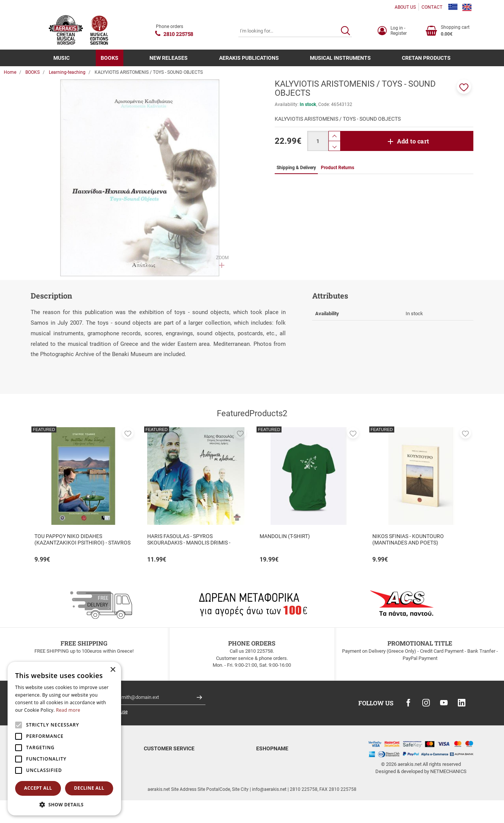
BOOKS (110, 58)
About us (266, 761)
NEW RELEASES (169, 58)
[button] (464, 87)
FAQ (148, 789)
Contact (264, 770)
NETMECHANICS (448, 771)
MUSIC (61, 58)
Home (10, 72)
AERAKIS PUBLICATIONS (249, 58)
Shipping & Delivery (164, 770)
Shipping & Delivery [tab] (296, 168)
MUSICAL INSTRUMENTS (340, 58)
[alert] (64, 739)
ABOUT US (405, 7)
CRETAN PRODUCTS (426, 58)
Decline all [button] (89, 788)
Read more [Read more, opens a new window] (68, 710)
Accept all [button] (38, 788)
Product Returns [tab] (338, 168)
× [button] (113, 670)
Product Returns (161, 779)
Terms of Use (271, 779)
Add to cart (413, 141)
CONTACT (432, 7)
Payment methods (163, 761)
